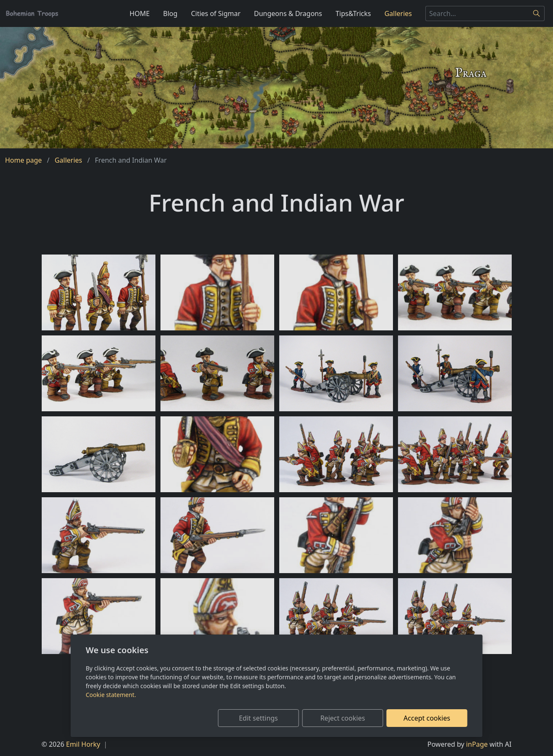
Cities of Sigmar (216, 13)
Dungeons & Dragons (288, 13)
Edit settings (258, 718)
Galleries (398, 13)
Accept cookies (427, 718)
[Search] (537, 13)
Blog (170, 13)
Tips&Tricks (353, 13)
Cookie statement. (111, 695)
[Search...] (477, 13)
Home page (23, 160)
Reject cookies (342, 718)
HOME (140, 13)
